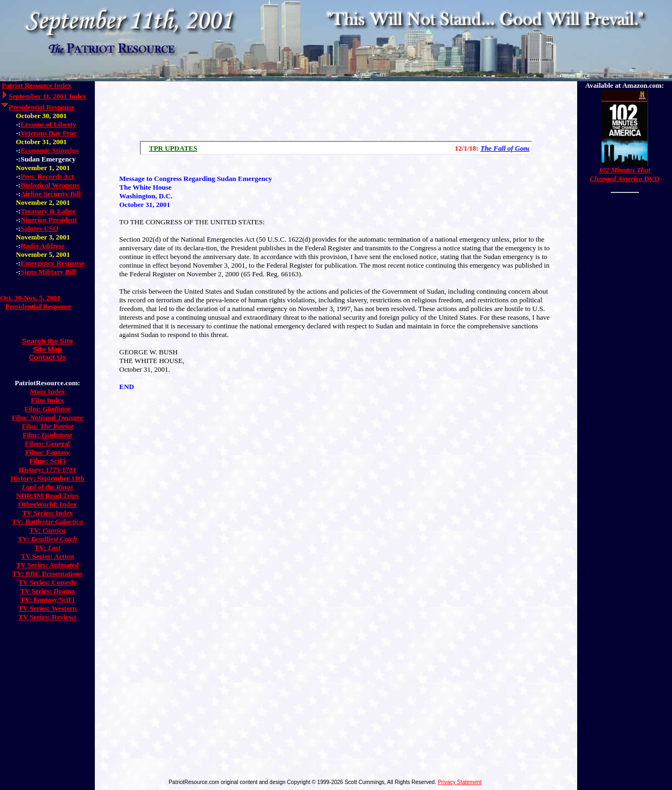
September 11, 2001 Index (47, 96)
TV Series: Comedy (47, 582)
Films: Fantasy (47, 452)
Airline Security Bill (51, 194)
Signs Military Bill (48, 272)
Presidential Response (41, 107)
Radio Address (43, 246)
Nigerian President (49, 220)
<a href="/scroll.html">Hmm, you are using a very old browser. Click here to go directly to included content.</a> (336, 148)
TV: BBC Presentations (47, 574)
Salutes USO (40, 228)
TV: (47, 522)
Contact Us (47, 357)
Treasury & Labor (48, 211)
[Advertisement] (336, 108)
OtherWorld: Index (48, 504)
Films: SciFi (47, 461)
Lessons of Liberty (49, 124)
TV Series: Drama (47, 591)
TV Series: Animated (47, 565)
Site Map (47, 349)
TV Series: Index (48, 513)
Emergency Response (53, 263)
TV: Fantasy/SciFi (47, 600)
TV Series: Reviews (47, 617)
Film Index (47, 400)
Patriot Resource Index (36, 85)
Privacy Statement (460, 782)
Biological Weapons (50, 185)
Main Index (47, 391)
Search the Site (48, 341)
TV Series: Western (48, 608)
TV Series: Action (48, 556)
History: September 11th (47, 478)
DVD (624, 174)
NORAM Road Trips (48, 496)
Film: (47, 409)
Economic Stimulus (50, 150)
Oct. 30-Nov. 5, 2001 (30, 298)
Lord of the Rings (47, 487)
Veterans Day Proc (49, 133)
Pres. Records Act (47, 176)
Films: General (47, 443)
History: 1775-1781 (48, 470)
